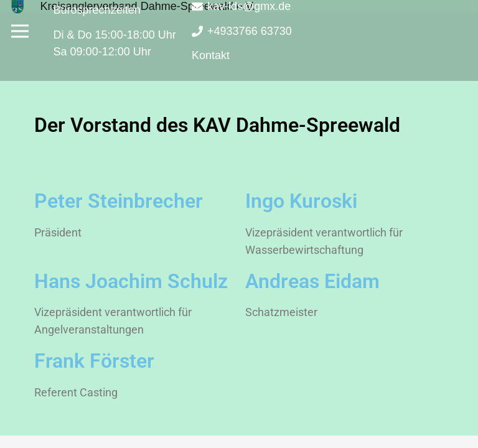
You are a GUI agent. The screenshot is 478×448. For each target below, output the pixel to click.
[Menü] (20, 31)
